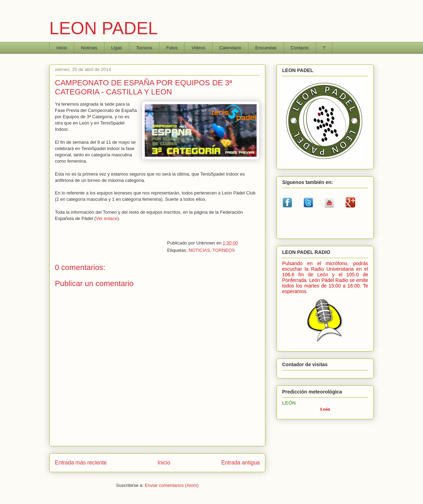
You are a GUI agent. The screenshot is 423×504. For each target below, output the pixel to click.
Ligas (117, 48)
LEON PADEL (103, 28)
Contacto (300, 48)
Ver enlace (106, 218)
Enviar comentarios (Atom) (172, 485)
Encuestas (266, 48)
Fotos (172, 48)
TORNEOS (224, 250)
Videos (199, 48)
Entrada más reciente (81, 463)
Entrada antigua (241, 463)
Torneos (144, 48)
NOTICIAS (199, 250)
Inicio (62, 48)
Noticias (89, 48)
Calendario (230, 48)
